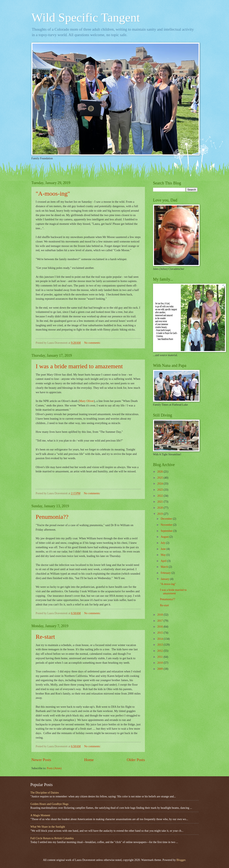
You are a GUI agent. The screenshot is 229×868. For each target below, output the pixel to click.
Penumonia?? (52, 517)
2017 (160, 621)
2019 (160, 514)
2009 (160, 669)
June (164, 549)
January (165, 579)
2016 (160, 627)
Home (89, 760)
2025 (160, 478)
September (167, 531)
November (167, 525)
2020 (160, 508)
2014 (160, 639)
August (165, 537)
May (164, 555)
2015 (160, 633)
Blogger (181, 860)
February (166, 573)
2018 (160, 615)
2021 (160, 502)
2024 (160, 484)
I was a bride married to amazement (79, 366)
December (167, 519)
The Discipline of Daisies (45, 793)
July (163, 543)
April (164, 561)
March (165, 567)
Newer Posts (41, 760)
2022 (160, 496)
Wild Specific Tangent (86, 17)
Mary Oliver (87, 401)
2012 (160, 651)
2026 (160, 472)
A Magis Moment (40, 815)
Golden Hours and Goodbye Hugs (49, 804)
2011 (160, 657)
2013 (160, 645)
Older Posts (136, 760)
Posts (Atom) (54, 768)
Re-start (45, 637)
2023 (160, 490)
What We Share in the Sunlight (48, 827)
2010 (160, 663)
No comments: (93, 343)
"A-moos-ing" (53, 193)
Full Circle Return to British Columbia (52, 838)
